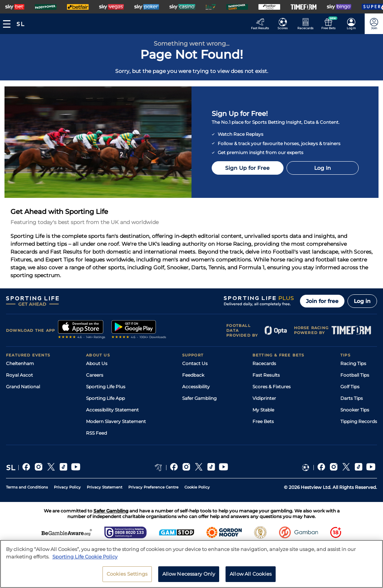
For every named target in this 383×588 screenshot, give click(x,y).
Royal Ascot (19, 375)
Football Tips (355, 375)
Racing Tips (353, 363)
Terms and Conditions (27, 487)
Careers (95, 375)
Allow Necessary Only (189, 574)
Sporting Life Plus (106, 387)
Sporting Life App (105, 398)
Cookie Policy (197, 487)
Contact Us (195, 363)
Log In (323, 168)
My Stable (263, 410)
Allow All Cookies (251, 574)
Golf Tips (350, 387)
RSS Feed (96, 433)
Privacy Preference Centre (153, 487)
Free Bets (263, 421)
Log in (362, 301)
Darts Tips (352, 398)
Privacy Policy (67, 487)
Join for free (322, 301)
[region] (191, 564)
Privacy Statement (105, 487)
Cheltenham (20, 363)
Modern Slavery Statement (116, 421)
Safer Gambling (199, 398)
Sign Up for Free (247, 168)
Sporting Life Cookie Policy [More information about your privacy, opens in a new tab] (85, 557)
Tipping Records (359, 421)
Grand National (23, 387)
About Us (97, 363)
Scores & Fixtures (272, 387)
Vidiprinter (264, 398)
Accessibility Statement (112, 410)
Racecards (264, 363)
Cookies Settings (127, 574)
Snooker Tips (355, 410)
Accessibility (196, 387)
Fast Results (266, 375)
